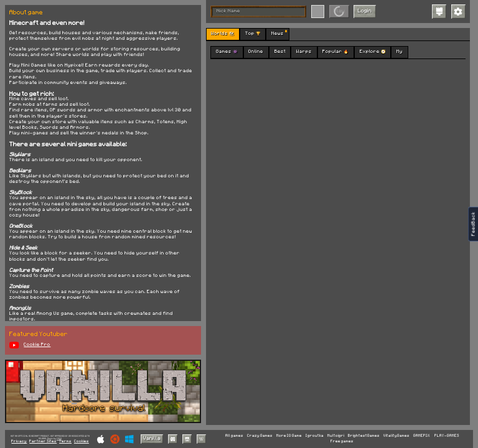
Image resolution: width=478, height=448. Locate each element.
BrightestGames (364, 436)
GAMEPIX (422, 436)
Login (365, 11)
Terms (65, 441)
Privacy (19, 441)
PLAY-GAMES (447, 436)
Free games (342, 441)
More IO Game (289, 436)
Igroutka (315, 436)
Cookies (82, 441)
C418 (59, 438)
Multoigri (336, 436)
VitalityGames (396, 436)
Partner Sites (43, 441)
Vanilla (152, 438)
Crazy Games (260, 436)
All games (234, 436)
